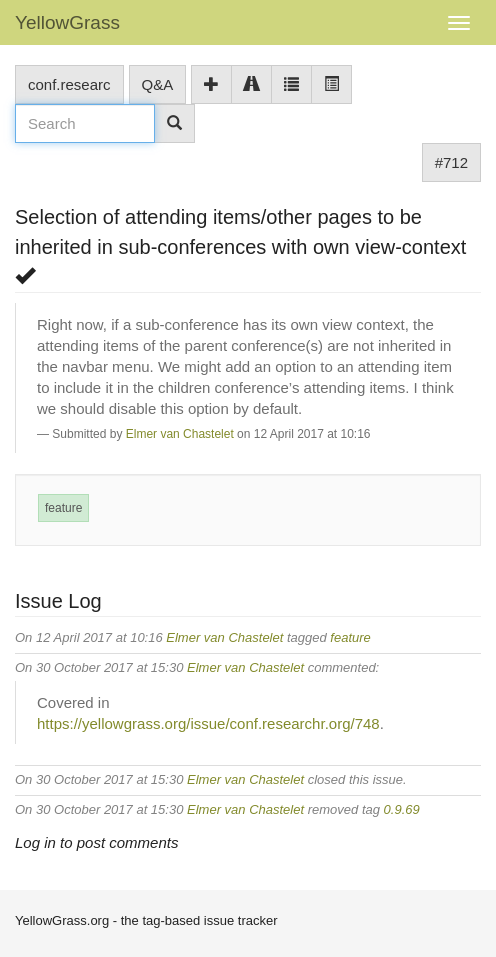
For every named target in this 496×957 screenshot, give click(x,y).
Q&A (158, 84)
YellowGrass (67, 22)
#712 (451, 162)
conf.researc (69, 84)
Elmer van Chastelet (180, 434)
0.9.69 (402, 809)
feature (63, 508)
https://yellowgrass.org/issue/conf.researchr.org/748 (208, 723)
